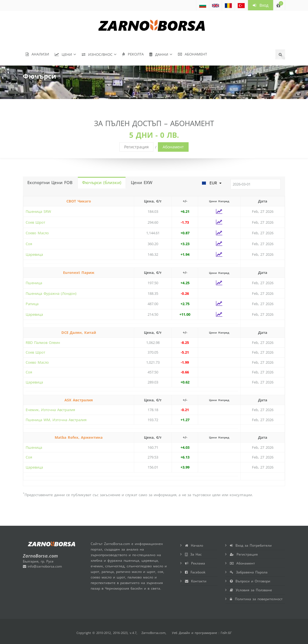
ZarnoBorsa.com (153, 633)
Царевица (34, 254)
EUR (212, 183)
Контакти (196, 581)
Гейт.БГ (226, 633)
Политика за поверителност (256, 599)
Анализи (37, 54)
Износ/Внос (97, 54)
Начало (194, 545)
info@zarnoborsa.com (42, 566)
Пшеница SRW (38, 211)
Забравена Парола (249, 572)
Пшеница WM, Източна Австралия (56, 420)
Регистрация (136, 147)
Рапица (32, 304)
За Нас (193, 554)
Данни (159, 54)
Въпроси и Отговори (250, 581)
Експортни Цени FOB (50, 182)
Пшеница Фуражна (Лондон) (51, 293)
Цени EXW (142, 182)
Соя (29, 244)
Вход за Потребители (251, 545)
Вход (261, 5)
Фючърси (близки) (102, 182)
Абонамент (192, 54)
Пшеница (34, 283)
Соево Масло (37, 233)
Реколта (133, 54)
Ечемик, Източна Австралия (50, 410)
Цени (63, 54)
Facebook (195, 572)
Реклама (195, 563)
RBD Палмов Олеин (43, 342)
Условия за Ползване (251, 590)
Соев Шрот (35, 222)
